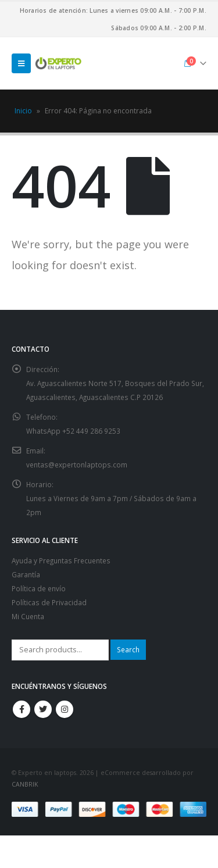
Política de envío (39, 588)
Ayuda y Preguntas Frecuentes (61, 560)
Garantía (26, 574)
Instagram (65, 709)
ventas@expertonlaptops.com (77, 465)
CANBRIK (25, 784)
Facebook (22, 709)
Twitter (43, 709)
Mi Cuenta (28, 616)
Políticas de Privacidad (49, 602)
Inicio (23, 111)
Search (128, 649)
